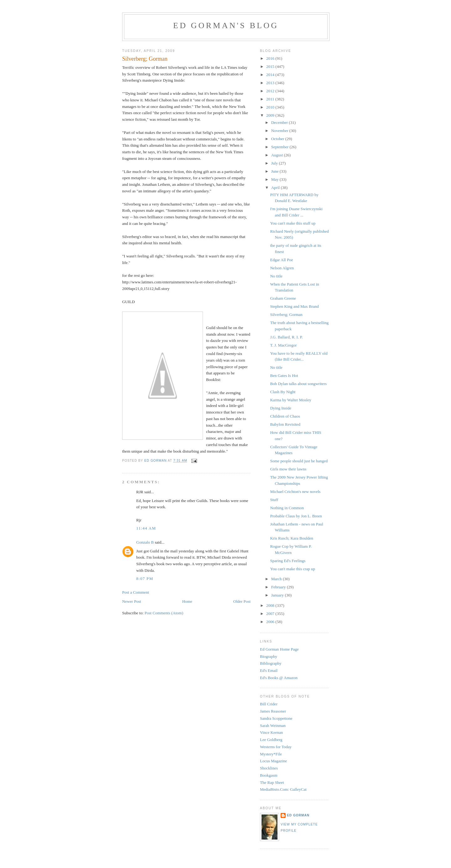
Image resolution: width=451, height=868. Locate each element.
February (279, 587)
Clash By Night (283, 392)
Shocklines (269, 768)
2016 (271, 58)
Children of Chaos (285, 416)
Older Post (242, 601)
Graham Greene (283, 298)
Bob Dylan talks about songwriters (298, 384)
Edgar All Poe (281, 260)
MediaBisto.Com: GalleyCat (283, 789)
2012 (271, 91)
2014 (271, 75)
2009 (271, 115)
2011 (271, 99)
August (278, 155)
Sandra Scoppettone (276, 718)
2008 (271, 605)
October (278, 139)
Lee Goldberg (271, 740)
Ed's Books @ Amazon (279, 678)
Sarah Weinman (273, 726)
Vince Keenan (271, 732)
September (280, 147)
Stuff (274, 500)
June (275, 171)
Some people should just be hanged (299, 461)
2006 (271, 622)
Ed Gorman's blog (226, 25)
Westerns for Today (276, 747)
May (275, 179)
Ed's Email (269, 670)
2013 (271, 83)
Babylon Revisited (285, 424)
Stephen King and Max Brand (294, 306)
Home (187, 601)
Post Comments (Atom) (164, 613)
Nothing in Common (287, 508)
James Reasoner (273, 711)
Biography (269, 656)
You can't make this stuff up (293, 223)
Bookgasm (269, 775)
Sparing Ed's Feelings (288, 561)
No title (276, 276)
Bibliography (271, 663)
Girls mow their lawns (288, 469)
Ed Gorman (298, 815)
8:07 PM (145, 579)
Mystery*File (271, 754)
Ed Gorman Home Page (279, 649)
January (278, 595)
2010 (271, 107)
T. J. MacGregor (283, 345)
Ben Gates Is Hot (284, 376)
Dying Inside (281, 408)
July (275, 163)
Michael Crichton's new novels (295, 492)
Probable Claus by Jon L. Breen (296, 516)
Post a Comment (136, 592)
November (280, 131)
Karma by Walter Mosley (290, 400)
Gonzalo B (145, 542)
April (276, 188)
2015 (271, 66)
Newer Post (132, 601)
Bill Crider (269, 704)
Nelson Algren (282, 268)
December (280, 122)
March (277, 579)
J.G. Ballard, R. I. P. (286, 337)
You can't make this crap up (293, 569)
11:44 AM (146, 528)
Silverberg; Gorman (286, 315)
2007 (271, 614)
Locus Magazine (273, 761)
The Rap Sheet (272, 782)
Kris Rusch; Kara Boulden (292, 538)
